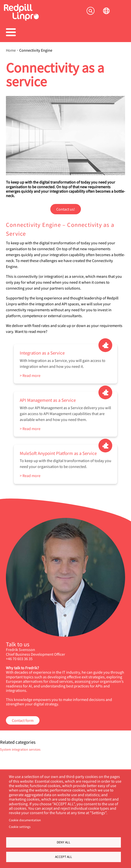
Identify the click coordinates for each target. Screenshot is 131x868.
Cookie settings (20, 827)
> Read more (30, 375)
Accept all (64, 857)
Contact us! (66, 209)
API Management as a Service (48, 400)
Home (11, 50)
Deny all (64, 842)
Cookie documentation (25, 820)
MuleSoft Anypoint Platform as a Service (58, 453)
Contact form (23, 720)
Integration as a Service (42, 353)
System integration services (20, 749)
